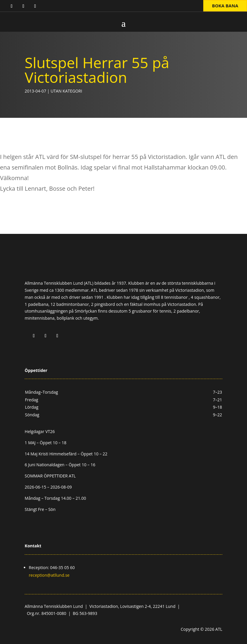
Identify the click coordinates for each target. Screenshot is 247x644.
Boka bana (225, 6)
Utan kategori (66, 91)
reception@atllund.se (49, 575)
